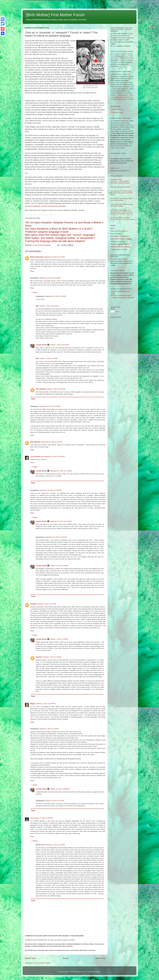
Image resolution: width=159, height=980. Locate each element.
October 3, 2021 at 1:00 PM (59, 566)
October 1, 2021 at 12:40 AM (49, 306)
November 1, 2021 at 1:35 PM (55, 845)
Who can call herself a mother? (121, 187)
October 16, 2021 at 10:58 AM (60, 789)
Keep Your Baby (116, 234)
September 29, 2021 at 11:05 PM (61, 521)
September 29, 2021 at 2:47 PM (54, 257)
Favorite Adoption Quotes (119, 249)
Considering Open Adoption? (120, 236)
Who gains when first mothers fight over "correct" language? (60, 235)
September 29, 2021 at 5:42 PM (54, 456)
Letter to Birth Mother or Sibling (121, 239)
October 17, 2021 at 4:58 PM (43, 818)
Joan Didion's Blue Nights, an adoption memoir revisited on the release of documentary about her (122, 212)
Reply (32, 271)
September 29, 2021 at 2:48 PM (50, 278)
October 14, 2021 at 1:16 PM (49, 729)
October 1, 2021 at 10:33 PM (56, 389)
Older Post (101, 958)
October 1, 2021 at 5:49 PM (48, 358)
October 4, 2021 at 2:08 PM (52, 657)
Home (66, 958)
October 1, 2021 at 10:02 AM (59, 345)
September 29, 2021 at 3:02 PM (50, 406)
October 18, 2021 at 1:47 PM (54, 801)
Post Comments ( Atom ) (42, 963)
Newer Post (30, 958)
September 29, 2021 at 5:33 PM (56, 296)
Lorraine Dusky (41, 345)
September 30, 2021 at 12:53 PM (56, 537)
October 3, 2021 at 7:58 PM (59, 639)
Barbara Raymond (37, 257)
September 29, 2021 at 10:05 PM (50, 490)
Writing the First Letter (118, 241)
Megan (33, 704)
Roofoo (84, 972)
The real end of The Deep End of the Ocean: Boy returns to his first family (121, 193)
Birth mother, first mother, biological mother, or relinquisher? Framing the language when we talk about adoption (60, 239)
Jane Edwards (41, 389)
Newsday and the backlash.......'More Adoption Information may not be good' (120, 181)
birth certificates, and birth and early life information (47, 206)
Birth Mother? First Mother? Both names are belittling (121, 199)
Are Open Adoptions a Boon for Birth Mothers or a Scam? (59, 229)
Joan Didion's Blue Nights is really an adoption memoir (122, 205)
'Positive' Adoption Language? (120, 244)
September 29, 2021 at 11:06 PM (61, 471)
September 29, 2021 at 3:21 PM (51, 442)
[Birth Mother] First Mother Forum (55, 15)
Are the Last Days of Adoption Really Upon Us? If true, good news (122, 218)
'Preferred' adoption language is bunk (47, 232)
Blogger (98, 972)
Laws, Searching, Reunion (119, 231)
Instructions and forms (118, 259)
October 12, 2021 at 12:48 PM (46, 704)
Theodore (34, 604)
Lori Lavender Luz (37, 456)
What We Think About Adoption (121, 247)
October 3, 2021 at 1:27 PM (47, 604)
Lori (32, 818)
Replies (35, 292)
